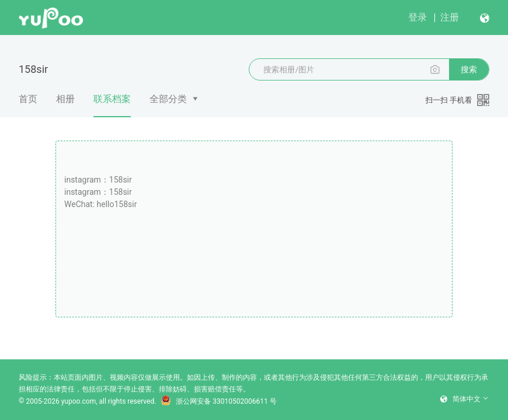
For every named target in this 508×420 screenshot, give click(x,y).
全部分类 (168, 99)
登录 (417, 17)
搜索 (469, 69)
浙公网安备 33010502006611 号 (218, 401)
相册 (65, 99)
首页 (28, 99)
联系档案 (112, 105)
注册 (450, 17)
